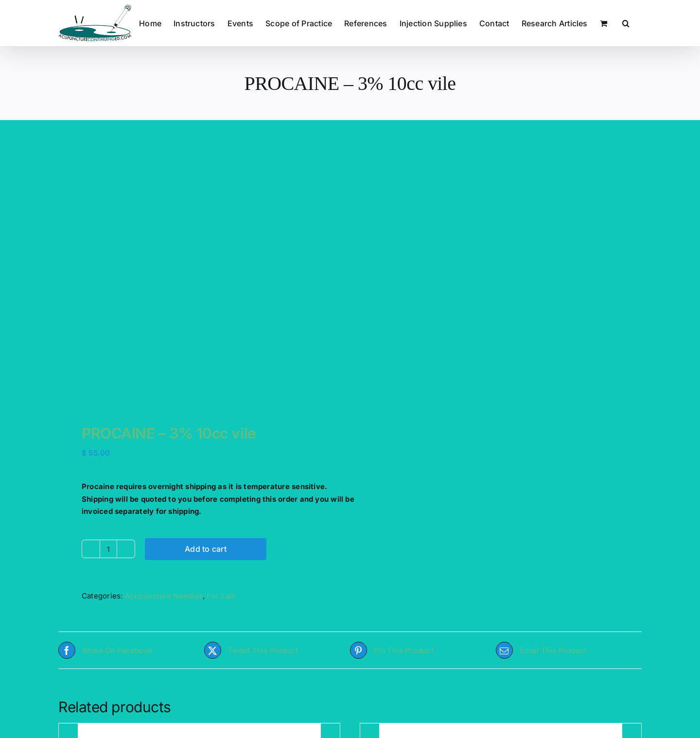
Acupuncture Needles (164, 596)
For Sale (221, 596)
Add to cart (206, 549)
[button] (626, 23)
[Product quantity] (108, 549)
